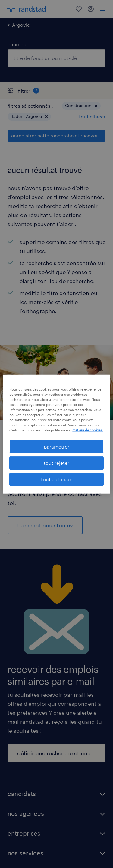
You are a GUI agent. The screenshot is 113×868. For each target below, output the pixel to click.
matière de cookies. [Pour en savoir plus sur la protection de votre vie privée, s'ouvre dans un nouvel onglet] (88, 430)
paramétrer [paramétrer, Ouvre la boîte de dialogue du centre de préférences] (56, 447)
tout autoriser (57, 479)
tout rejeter (56, 463)
